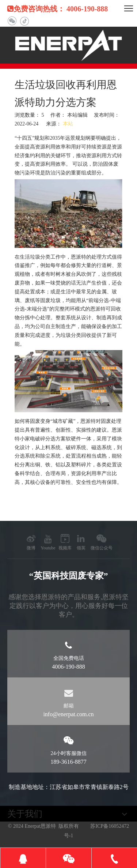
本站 (68, 124)
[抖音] (24, 21)
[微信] (12, 21)
